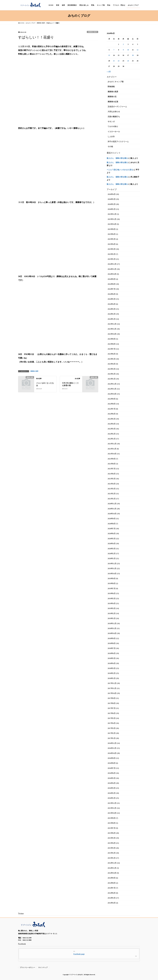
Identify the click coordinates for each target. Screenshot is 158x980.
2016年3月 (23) (113, 788)
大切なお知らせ (114, 112)
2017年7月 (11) (113, 708)
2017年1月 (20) (113, 738)
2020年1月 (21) (113, 558)
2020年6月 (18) (113, 534)
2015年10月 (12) (114, 813)
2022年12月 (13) (114, 384)
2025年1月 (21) (113, 259)
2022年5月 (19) (113, 419)
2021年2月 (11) (113, 494)
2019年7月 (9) (113, 589)
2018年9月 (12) (113, 638)
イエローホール (114, 132)
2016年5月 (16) (113, 778)
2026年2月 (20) (113, 204)
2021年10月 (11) (114, 454)
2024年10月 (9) (113, 274)
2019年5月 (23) (113, 599)
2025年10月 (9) (113, 224)
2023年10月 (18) (114, 334)
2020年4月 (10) (113, 544)
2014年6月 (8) (113, 893)
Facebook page (79, 954)
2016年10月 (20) (114, 753)
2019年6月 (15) (113, 593)
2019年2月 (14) (113, 613)
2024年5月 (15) (113, 299)
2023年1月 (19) (113, 379)
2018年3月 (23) (113, 668)
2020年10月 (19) (114, 514)
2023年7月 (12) (113, 349)
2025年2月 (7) (113, 254)
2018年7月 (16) (113, 648)
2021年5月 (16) (113, 479)
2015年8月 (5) (113, 823)
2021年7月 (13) (113, 469)
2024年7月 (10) (113, 289)
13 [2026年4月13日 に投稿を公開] (109, 55)
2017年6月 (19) (113, 713)
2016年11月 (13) (114, 748)
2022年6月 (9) (113, 414)
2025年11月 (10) (114, 219)
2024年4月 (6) (113, 304)
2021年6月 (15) (113, 474)
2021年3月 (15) (113, 489)
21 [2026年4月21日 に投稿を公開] (114, 61)
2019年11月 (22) (114, 569)
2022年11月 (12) (114, 389)
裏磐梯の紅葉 (113, 102)
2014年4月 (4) (113, 903)
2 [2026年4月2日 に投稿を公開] (123, 44)
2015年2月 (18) (113, 853)
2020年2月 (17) (113, 554)
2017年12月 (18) (114, 683)
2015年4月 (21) (113, 843)
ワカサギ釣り (113, 126)
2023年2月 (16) (113, 374)
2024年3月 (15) (113, 309)
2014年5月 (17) (113, 898)
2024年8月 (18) (113, 284)
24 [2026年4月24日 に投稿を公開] (128, 61)
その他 (110, 147)
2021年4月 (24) (113, 484)
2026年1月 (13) (113, 209)
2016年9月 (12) (113, 758)
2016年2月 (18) (113, 793)
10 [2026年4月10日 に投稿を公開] (128, 50)
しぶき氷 (111, 137)
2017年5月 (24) (113, 718)
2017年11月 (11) (114, 688)
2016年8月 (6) (113, 763)
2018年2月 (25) (113, 673)
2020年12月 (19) (114, 504)
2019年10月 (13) (114, 574)
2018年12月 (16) (114, 623)
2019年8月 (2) (113, 583)
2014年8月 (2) (113, 883)
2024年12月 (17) (114, 264)
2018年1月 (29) (113, 678)
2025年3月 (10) (113, 249)
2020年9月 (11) (113, 519)
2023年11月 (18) (114, 329)
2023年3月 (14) (113, 369)
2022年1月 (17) (113, 439)
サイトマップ (43, 968)
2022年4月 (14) (113, 424)
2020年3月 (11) (113, 549)
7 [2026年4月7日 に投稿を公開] (114, 50)
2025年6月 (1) (113, 234)
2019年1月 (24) (113, 618)
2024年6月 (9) (113, 294)
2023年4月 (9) (113, 364)
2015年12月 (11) (114, 803)
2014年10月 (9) (113, 873)
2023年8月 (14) (113, 344)
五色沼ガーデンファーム (117, 107)
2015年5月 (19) (113, 838)
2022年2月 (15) (113, 434)
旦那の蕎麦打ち (114, 117)
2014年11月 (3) (113, 868)
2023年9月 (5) (113, 339)
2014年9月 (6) (113, 878)
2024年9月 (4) (113, 279)
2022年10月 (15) (114, 394)
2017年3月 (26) (113, 728)
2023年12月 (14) (114, 324)
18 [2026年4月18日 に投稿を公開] (133, 55)
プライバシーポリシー (27, 968)
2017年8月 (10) (113, 703)
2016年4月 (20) (113, 783)
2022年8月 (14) (113, 404)
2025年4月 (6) (113, 244)
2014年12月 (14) (114, 863)
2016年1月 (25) (113, 798)
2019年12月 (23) (114, 564)
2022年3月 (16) (113, 429)
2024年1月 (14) (113, 319)
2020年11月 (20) (114, 509)
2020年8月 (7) (113, 524)
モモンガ (111, 122)
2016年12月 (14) (114, 743)
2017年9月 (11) (113, 698)
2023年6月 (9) (113, 354)
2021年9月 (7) (113, 459)
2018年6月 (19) (113, 653)
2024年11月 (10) (114, 269)
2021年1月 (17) (113, 499)
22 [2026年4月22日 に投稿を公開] (119, 61)
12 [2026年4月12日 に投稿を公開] (137, 50)
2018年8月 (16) (113, 643)
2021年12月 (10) (114, 444)
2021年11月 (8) (113, 449)
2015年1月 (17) (113, 858)
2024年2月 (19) (113, 314)
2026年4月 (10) (113, 194)
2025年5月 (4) (113, 239)
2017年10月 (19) (114, 693)
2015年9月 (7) (113, 818)
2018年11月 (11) (114, 628)
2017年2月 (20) (113, 733)
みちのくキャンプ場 (116, 82)
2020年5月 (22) (113, 539)
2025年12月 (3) (113, 214)
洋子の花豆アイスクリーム (118, 142)
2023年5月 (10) (113, 359)
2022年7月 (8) (113, 409)
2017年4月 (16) (113, 723)
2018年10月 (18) (114, 633)
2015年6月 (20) (113, 833)
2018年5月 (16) (113, 658)
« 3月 (109, 72)
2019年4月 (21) (113, 603)
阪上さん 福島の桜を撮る (117, 158)
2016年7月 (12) (113, 768)
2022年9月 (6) (113, 399)
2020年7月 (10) (113, 529)
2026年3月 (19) (113, 199)
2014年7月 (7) (113, 888)
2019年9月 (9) (113, 579)
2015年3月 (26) (113, 848)
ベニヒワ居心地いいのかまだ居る (120, 170)
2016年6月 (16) (113, 773)
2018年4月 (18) (113, 663)
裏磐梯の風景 (92, 32)
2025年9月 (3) (113, 229)
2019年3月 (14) (113, 608)
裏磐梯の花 (112, 97)
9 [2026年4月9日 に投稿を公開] (123, 50)
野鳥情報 (111, 87)
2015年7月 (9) (113, 828)
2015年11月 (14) (114, 808)
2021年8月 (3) (113, 464)
